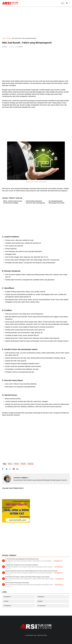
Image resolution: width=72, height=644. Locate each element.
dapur (7, 601)
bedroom (42, 597)
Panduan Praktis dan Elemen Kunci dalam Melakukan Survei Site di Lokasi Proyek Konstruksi (31, 571)
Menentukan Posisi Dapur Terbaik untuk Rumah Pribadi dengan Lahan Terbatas (27, 577)
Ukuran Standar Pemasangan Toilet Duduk (17, 583)
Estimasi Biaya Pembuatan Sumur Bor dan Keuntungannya (35, 202)
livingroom (8, 606)
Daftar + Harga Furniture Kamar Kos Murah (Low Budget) (13, 202)
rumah (23, 464)
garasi (41, 601)
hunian (16, 464)
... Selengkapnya (57, 561)
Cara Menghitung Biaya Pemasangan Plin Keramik (56, 202)
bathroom (8, 597)
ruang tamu (42, 606)
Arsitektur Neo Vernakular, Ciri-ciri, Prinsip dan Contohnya (22, 565)
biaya (10, 464)
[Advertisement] (36, 22)
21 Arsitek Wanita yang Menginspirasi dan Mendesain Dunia (22, 559)
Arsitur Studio (42, 635)
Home (4, 38)
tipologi (9, 38)
